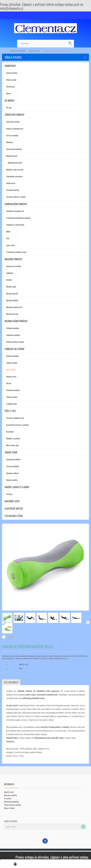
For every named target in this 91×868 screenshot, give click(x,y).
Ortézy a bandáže (12, 135)
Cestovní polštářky (13, 466)
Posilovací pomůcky (13, 390)
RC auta (9, 107)
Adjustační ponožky (13, 122)
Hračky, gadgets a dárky (17, 487)
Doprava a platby (10, 795)
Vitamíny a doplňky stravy (15, 418)
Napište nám (9, 792)
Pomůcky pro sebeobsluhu (15, 225)
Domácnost (10, 66)
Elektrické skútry (14, 509)
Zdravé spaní (11, 452)
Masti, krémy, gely (12, 445)
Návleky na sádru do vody (15, 170)
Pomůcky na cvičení (18, 51)
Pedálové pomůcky (12, 328)
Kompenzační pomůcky (16, 204)
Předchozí (3, 622)
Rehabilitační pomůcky (16, 321)
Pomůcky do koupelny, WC (15, 211)
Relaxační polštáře (12, 473)
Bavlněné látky (12, 501)
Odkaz (8, 664)
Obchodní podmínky (11, 802)
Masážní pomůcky (13, 259)
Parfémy (9, 494)
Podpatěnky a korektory (14, 176)
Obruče (9, 383)
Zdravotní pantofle (13, 190)
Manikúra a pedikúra (13, 438)
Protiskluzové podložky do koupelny (18, 218)
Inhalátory (10, 142)
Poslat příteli (10, 637)
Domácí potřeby (12, 73)
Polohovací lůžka (14, 516)
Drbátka (9, 280)
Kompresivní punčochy (14, 149)
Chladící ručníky (12, 363)
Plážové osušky (11, 80)
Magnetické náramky (15, 163)
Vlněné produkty (12, 480)
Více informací (11, 682)
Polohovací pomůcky (13, 335)
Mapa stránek (9, 808)
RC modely (10, 100)
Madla (8, 231)
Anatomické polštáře (13, 459)
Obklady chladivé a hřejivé (15, 342)
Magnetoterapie (12, 156)
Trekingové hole (11, 404)
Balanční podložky (12, 356)
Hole (8, 238)
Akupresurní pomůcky (14, 266)
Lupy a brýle (10, 245)
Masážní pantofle (12, 293)
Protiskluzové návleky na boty (16, 252)
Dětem (8, 93)
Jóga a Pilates (35, 51)
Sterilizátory (10, 87)
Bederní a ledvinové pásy (15, 129)
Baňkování (10, 273)
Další (88, 622)
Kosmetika (10, 432)
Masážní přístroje (12, 314)
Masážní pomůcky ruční (14, 307)
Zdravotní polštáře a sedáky (16, 197)
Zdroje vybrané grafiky (12, 805)
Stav (7, 668)
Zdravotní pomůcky (14, 115)
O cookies (8, 798)
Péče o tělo (10, 411)
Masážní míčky (11, 287)
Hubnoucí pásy (11, 376)
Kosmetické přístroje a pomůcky (17, 425)
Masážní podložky (12, 300)
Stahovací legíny (12, 397)
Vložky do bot (11, 183)
